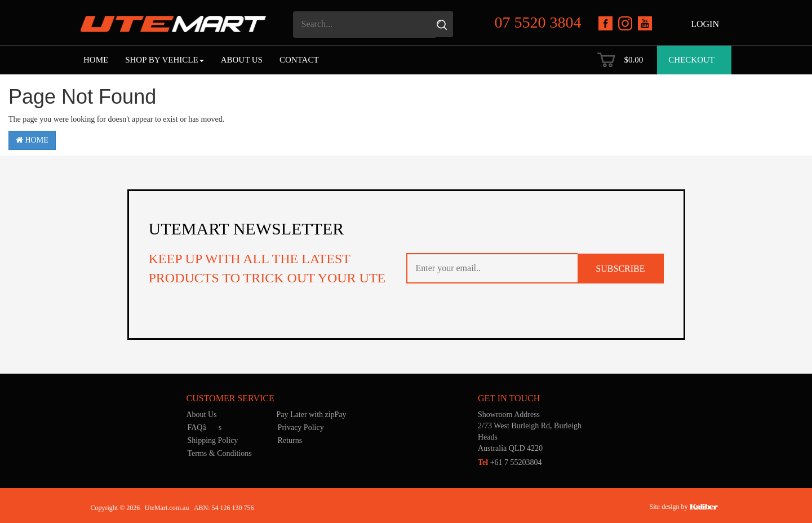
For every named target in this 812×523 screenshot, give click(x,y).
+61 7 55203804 (510, 462)
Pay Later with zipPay (312, 415)
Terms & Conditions (220, 453)
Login (705, 24)
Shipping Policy (213, 440)
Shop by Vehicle (164, 60)
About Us (242, 60)
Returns (290, 440)
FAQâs (205, 427)
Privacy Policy (301, 427)
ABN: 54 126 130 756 (224, 508)
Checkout (691, 60)
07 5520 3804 (538, 22)
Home (96, 60)
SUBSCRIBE (620, 269)
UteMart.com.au (167, 508)
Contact (299, 60)
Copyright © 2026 (116, 508)
